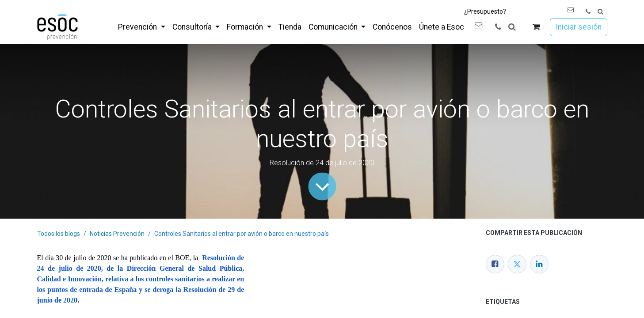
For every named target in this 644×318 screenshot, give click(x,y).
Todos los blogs (59, 234)
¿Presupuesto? (485, 11)
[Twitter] (517, 264)
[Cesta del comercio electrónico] (536, 27)
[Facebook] (495, 264)
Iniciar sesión (579, 27)
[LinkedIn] (539, 264)
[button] (600, 12)
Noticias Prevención (117, 234)
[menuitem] (141, 27)
